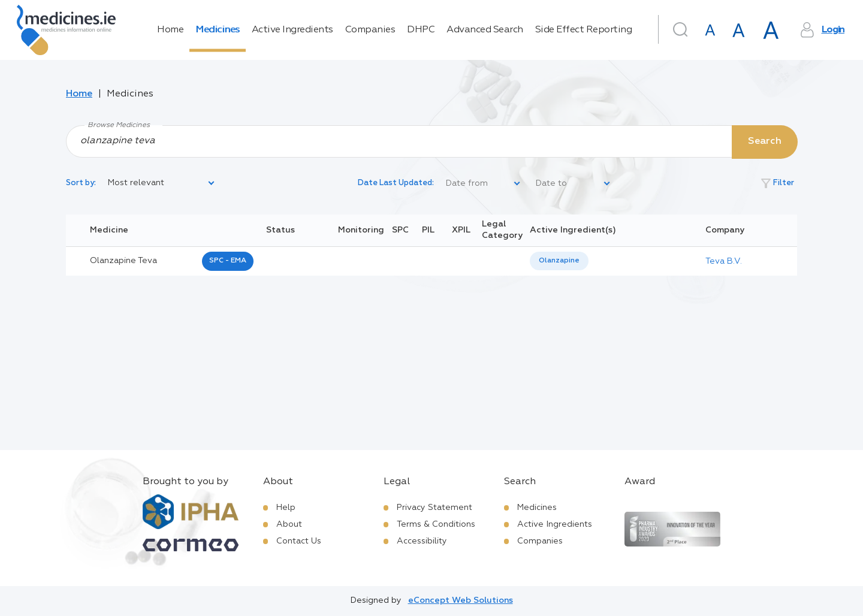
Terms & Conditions (436, 524)
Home (170, 30)
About (289, 524)
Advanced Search (485, 30)
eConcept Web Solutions (461, 600)
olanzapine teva (123, 261)
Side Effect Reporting (584, 30)
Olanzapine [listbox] (559, 261)
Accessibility (422, 541)
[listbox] (162, 183)
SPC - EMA (228, 261)
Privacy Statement (434, 508)
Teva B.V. (724, 261)
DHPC (421, 30)
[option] (559, 261)
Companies (370, 30)
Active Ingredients (292, 30)
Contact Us (299, 541)
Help (286, 508)
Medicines (218, 30)
